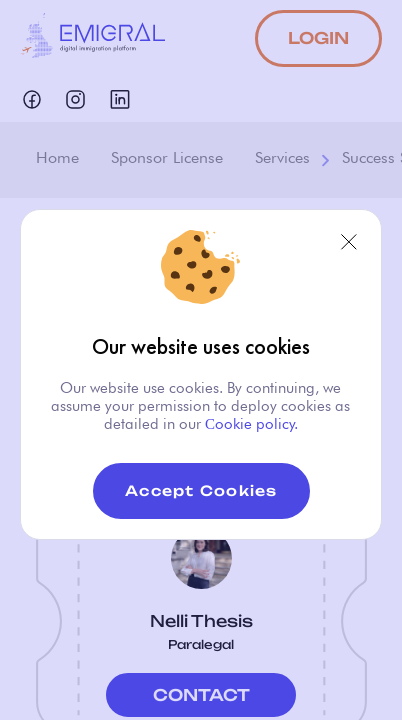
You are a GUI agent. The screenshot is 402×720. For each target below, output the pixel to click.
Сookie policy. (249, 424)
